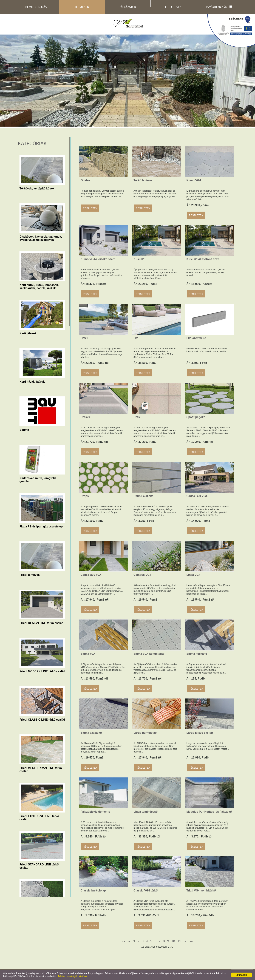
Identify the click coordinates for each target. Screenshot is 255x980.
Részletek (90, 208)
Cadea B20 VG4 (197, 496)
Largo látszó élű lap (200, 733)
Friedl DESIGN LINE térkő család (41, 623)
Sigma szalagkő (91, 733)
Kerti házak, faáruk (32, 382)
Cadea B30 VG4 (91, 575)
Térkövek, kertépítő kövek (37, 188)
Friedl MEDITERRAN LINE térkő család (41, 769)
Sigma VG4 (88, 654)
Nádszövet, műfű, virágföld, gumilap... (38, 479)
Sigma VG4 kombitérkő (149, 654)
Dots (137, 417)
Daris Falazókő (144, 496)
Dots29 (85, 417)
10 (173, 941)
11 (179, 941)
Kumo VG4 (194, 180)
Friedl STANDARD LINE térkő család (39, 866)
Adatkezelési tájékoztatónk (72, 976)
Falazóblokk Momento (95, 812)
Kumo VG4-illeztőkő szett (98, 259)
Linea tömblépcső (146, 812)
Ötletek (85, 180)
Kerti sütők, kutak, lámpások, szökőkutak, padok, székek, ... (40, 286)
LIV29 (84, 338)
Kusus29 (139, 259)
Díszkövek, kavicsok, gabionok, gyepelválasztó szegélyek (41, 238)
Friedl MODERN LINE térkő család (42, 671)
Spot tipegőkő (196, 417)
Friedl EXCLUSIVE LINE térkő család (39, 817)
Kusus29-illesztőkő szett (203, 259)
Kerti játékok (28, 333)
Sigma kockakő (197, 654)
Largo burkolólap (145, 733)
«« (123, 941)
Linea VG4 (193, 575)
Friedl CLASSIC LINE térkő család (42, 720)
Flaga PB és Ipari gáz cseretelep (41, 526)
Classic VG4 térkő (146, 890)
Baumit (24, 430)
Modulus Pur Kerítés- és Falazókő (209, 812)
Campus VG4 (142, 575)
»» (191, 941)
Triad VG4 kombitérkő (201, 890)
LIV (136, 338)
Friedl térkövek (30, 575)
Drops (85, 496)
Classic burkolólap (93, 890)
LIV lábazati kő (196, 338)
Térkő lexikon (143, 180)
